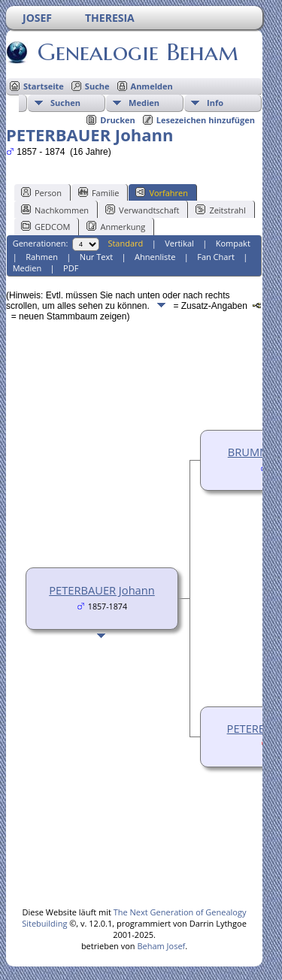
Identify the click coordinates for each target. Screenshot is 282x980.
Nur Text (96, 257)
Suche (97, 86)
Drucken (118, 120)
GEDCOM (45, 226)
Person (41, 192)
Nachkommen (55, 210)
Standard (125, 243)
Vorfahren (162, 192)
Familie (99, 192)
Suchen (65, 103)
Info (215, 103)
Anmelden (152, 86)
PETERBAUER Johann (102, 590)
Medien (144, 103)
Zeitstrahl (220, 210)
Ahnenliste (155, 257)
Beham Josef (161, 946)
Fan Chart (216, 257)
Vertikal (179, 243)
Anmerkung (116, 226)
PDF (71, 268)
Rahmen (42, 257)
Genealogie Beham (137, 52)
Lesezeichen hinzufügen (206, 120)
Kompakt (233, 243)
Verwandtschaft (142, 210)
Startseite (44, 86)
